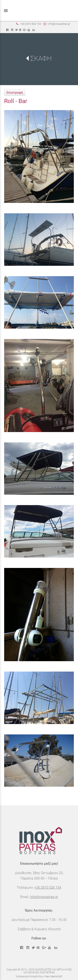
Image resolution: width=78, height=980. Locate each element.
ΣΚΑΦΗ (41, 58)
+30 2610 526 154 (31, 24)
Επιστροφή (15, 93)
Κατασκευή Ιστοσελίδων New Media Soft (39, 976)
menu (6, 11)
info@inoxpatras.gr (59, 24)
